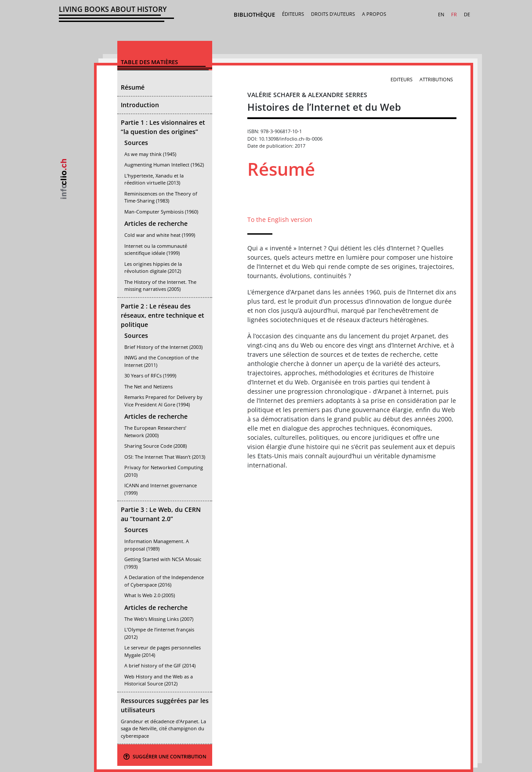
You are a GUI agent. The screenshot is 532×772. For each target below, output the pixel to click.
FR (454, 14)
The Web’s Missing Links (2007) (159, 619)
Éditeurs (293, 14)
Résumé (133, 87)
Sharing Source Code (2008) (156, 446)
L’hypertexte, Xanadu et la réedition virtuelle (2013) (154, 179)
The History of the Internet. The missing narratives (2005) (160, 286)
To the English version (280, 219)
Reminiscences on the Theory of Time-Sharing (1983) (161, 197)
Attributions (436, 79)
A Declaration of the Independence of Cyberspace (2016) (164, 581)
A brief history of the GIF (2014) (160, 665)
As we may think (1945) (150, 154)
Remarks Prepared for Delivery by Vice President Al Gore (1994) (163, 401)
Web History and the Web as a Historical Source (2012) (159, 680)
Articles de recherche (156, 223)
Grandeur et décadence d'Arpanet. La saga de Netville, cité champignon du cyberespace (163, 729)
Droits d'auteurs (333, 14)
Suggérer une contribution (165, 756)
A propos (374, 14)
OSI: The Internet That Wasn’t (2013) (165, 457)
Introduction (140, 105)
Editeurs (402, 79)
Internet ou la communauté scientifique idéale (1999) (156, 250)
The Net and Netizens (148, 386)
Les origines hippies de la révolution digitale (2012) (153, 268)
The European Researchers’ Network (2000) (155, 431)
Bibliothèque (254, 14)
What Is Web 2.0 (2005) (150, 595)
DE (467, 14)
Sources (136, 143)
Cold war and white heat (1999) (160, 235)
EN (441, 14)
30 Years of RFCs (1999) (150, 375)
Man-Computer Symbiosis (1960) (161, 212)
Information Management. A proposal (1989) (157, 545)
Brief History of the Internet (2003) (163, 347)
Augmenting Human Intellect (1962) (164, 165)
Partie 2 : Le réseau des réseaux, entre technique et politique (163, 315)
